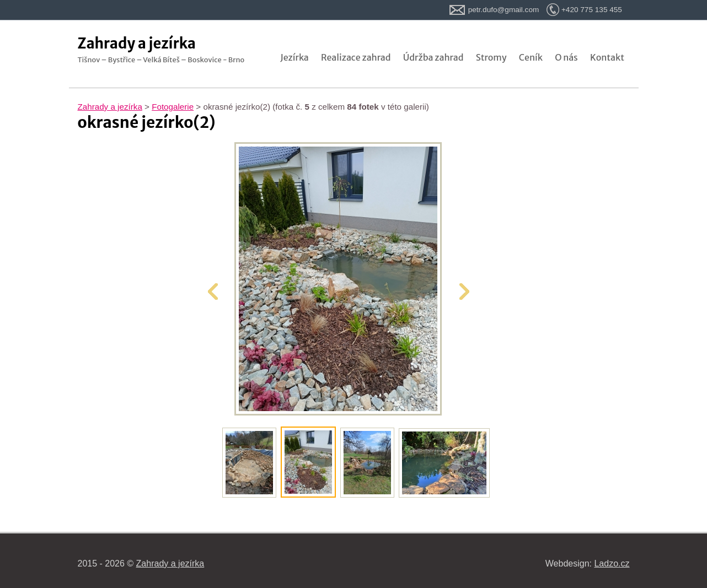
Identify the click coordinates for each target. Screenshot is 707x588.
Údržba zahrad (433, 57)
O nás (566, 57)
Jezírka (294, 57)
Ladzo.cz (612, 563)
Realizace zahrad (356, 57)
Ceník (531, 57)
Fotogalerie (173, 107)
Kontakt (607, 57)
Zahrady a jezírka (110, 107)
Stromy (491, 57)
